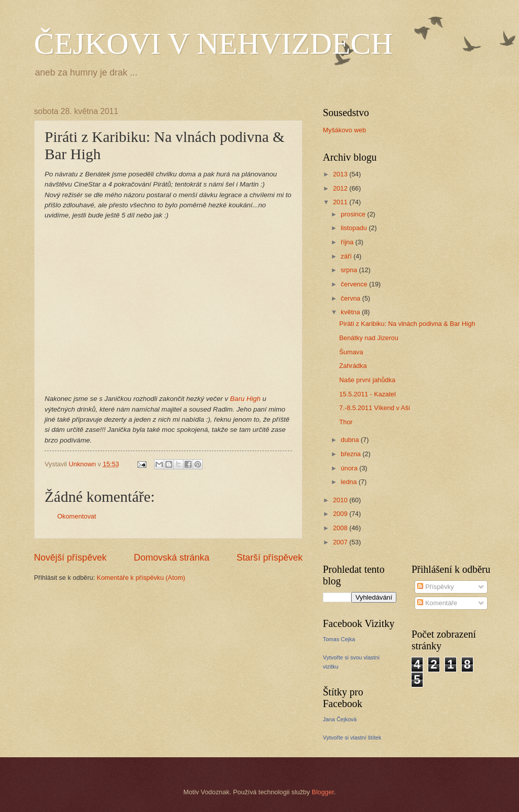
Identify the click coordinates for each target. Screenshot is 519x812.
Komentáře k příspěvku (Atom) (141, 578)
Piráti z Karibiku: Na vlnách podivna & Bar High (407, 324)
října (348, 242)
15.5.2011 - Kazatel (367, 394)
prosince (354, 214)
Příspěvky (435, 587)
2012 (341, 188)
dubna (350, 440)
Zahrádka (353, 366)
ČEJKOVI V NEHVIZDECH (213, 44)
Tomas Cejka (339, 639)
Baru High (245, 399)
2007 (341, 542)
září (347, 256)
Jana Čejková (340, 719)
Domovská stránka (172, 558)
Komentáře (437, 603)
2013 (341, 174)
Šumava (351, 352)
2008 (341, 528)
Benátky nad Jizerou (369, 338)
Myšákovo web (344, 130)
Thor (346, 422)
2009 (341, 514)
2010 (341, 500)
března (351, 454)
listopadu (355, 228)
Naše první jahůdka (367, 380)
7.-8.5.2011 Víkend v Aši (375, 408)
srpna (350, 270)
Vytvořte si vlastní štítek (352, 737)
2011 (341, 202)
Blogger (323, 792)
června (351, 298)
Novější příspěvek (70, 558)
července (355, 284)
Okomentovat (77, 516)
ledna (349, 482)
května (351, 312)
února (350, 468)
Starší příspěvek (270, 558)
